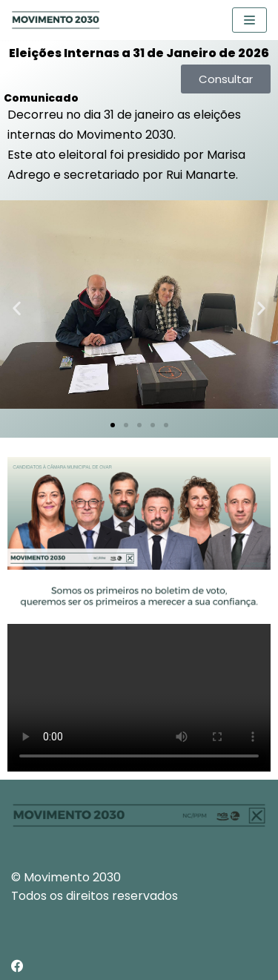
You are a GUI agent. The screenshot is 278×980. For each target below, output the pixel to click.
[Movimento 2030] (56, 20)
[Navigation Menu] (249, 20)
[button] (17, 308)
